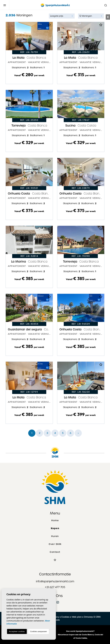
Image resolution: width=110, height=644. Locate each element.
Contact (55, 552)
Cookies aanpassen (39, 631)
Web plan (77, 617)
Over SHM (55, 544)
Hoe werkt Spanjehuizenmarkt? (80, 631)
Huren (55, 536)
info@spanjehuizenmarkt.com (55, 581)
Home (55, 520)
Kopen (55, 528)
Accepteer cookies (17, 631)
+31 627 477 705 (55, 587)
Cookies (65, 617)
